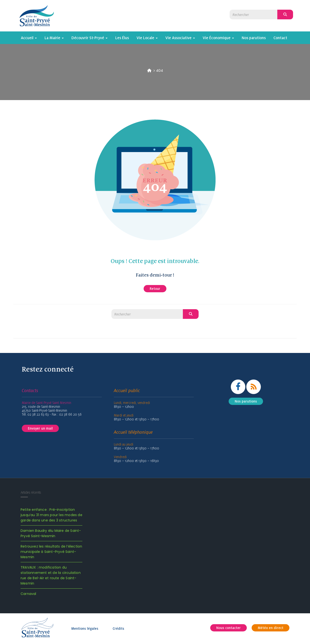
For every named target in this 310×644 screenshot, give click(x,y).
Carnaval (28, 594)
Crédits (118, 629)
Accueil (29, 38)
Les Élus (122, 38)
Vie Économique (218, 38)
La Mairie (54, 38)
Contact (280, 38)
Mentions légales (85, 629)
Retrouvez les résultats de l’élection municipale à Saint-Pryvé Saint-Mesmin (51, 552)
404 (159, 70)
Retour (155, 289)
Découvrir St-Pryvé (89, 38)
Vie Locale (147, 38)
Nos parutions (254, 38)
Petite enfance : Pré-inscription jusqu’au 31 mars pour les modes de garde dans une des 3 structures (51, 515)
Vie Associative (180, 38)
